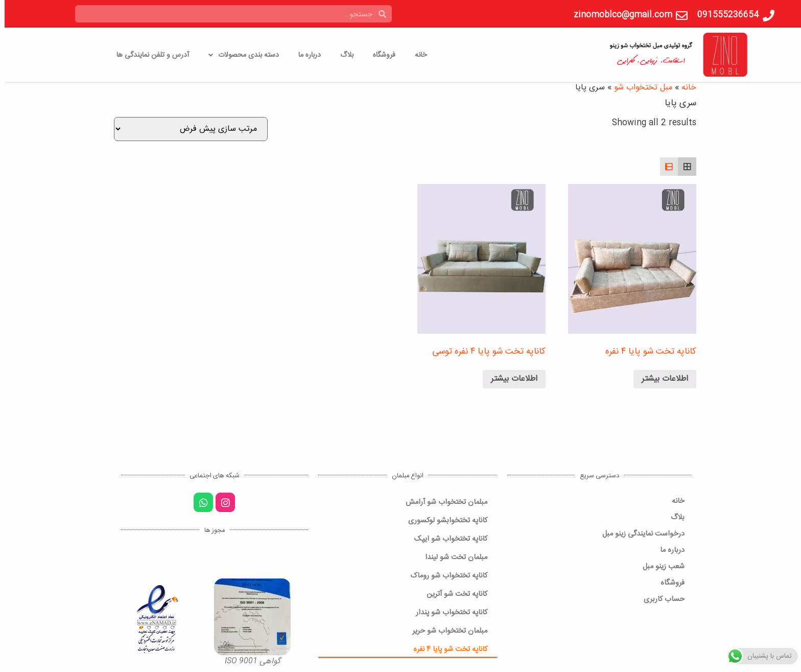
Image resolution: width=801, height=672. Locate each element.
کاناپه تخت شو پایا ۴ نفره (446, 649)
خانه (416, 55)
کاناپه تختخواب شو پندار (447, 612)
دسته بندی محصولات (239, 55)
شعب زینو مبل (659, 566)
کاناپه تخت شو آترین (452, 594)
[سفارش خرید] (186, 129)
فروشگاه (380, 55)
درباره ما (305, 55)
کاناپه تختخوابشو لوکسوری (443, 520)
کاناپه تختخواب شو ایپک (446, 538)
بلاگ (342, 55)
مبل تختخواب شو (639, 88)
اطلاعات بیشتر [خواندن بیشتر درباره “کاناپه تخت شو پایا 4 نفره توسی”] (510, 379)
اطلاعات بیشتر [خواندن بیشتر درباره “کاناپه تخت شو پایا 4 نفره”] (660, 379)
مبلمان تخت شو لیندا (452, 557)
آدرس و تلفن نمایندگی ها (148, 55)
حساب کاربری (659, 599)
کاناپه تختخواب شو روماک (444, 575)
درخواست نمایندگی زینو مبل (639, 533)
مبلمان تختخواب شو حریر (445, 630)
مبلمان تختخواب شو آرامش (442, 502)
